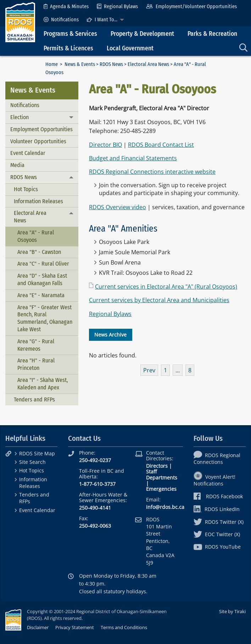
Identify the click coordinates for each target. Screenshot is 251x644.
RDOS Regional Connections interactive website (152, 172)
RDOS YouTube (217, 547)
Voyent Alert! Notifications (214, 480)
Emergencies (161, 489)
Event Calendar (28, 153)
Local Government (130, 48)
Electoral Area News (148, 64)
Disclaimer (38, 627)
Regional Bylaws (117, 7)
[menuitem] (66, 7)
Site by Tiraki (232, 611)
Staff (151, 471)
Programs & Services (70, 34)
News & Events (80, 64)
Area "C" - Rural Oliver (43, 264)
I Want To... (102, 20)
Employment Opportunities (41, 129)
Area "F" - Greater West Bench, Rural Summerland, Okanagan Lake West (45, 318)
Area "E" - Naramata (41, 295)
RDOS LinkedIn (217, 509)
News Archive (110, 335)
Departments (162, 478)
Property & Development (142, 34)
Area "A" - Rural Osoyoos (36, 236)
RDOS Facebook (218, 496)
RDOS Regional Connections (217, 459)
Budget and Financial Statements (133, 158)
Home (52, 64)
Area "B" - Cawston (39, 252)
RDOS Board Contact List (161, 145)
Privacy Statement (75, 627)
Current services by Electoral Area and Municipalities (159, 300)
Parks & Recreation (212, 34)
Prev (149, 370)
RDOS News (111, 64)
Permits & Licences (68, 48)
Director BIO (105, 145)
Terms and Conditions (124, 627)
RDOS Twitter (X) (219, 522)
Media (17, 165)
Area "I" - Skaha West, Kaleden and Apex (43, 384)
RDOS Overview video (118, 207)
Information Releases (38, 201)
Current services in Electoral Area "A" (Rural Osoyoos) (166, 287)
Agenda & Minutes (66, 7)
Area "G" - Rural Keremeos (36, 345)
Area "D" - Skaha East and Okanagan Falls (42, 279)
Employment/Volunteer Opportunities (191, 7)
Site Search (32, 462)
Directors (157, 466)
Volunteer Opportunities (38, 141)
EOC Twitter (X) (217, 534)
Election (19, 117)
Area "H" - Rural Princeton (36, 364)
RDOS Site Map (37, 453)
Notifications (61, 20)
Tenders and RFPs (34, 399)
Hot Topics (26, 189)
